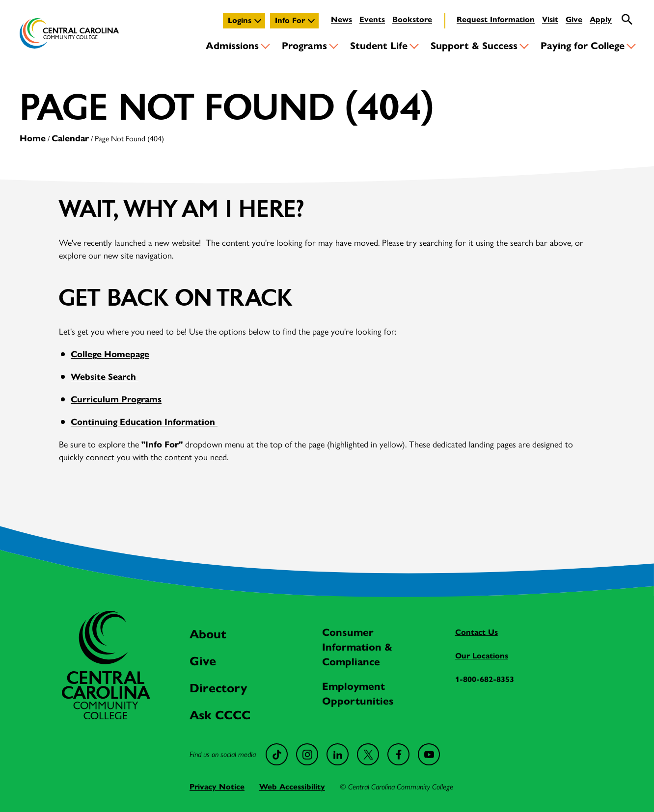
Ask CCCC (220, 715)
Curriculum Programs (116, 399)
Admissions (232, 46)
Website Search (105, 377)
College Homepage (110, 354)
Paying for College (583, 46)
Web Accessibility (292, 787)
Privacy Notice (217, 787)
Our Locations (482, 656)
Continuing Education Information (144, 422)
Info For (290, 20)
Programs (304, 46)
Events (372, 19)
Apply (601, 19)
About (208, 634)
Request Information (496, 19)
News (341, 19)
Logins (240, 20)
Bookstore (412, 19)
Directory (218, 688)
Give (574, 19)
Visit (550, 19)
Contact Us (477, 632)
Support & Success (474, 46)
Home (33, 138)
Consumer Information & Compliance (357, 647)
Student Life (379, 46)
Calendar (70, 138)
